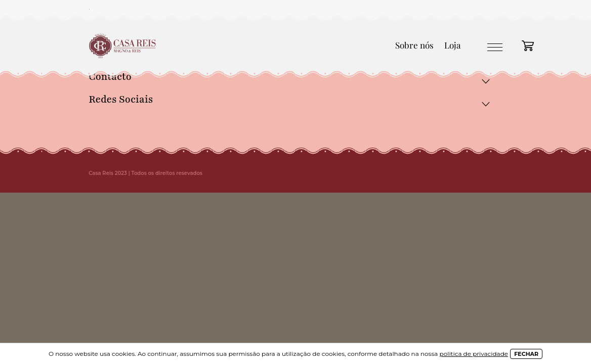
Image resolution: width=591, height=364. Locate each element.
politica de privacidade (474, 354)
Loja (452, 45)
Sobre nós (414, 45)
